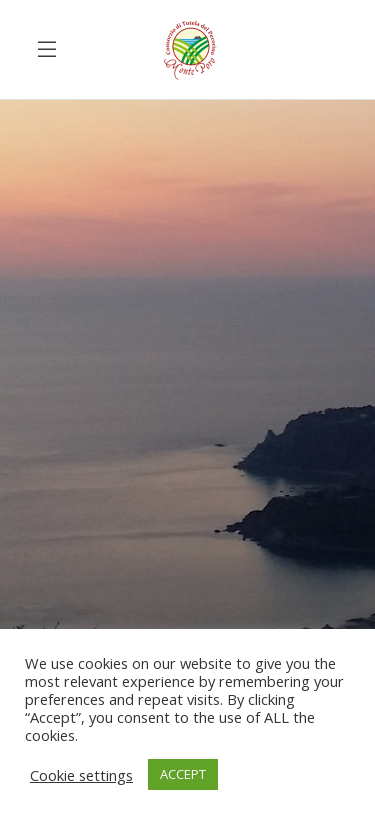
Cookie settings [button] (81, 775)
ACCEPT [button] (183, 774)
